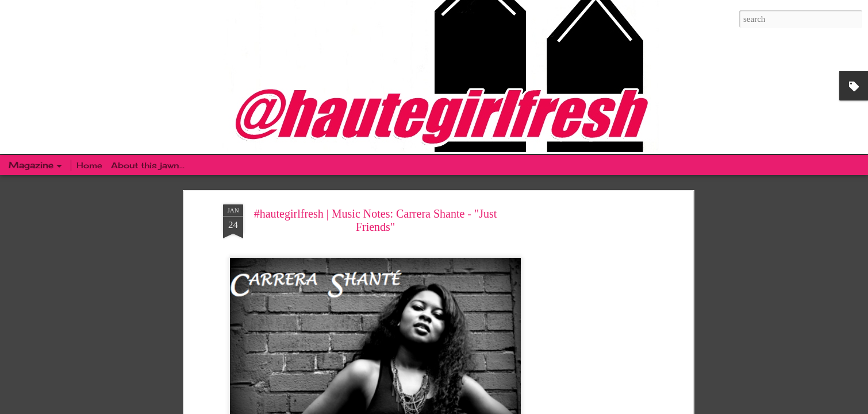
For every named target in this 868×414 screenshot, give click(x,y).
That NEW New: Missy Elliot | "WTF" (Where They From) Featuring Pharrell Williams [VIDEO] (294, 291)
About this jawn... (148, 165)
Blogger (504, 408)
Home (91, 165)
